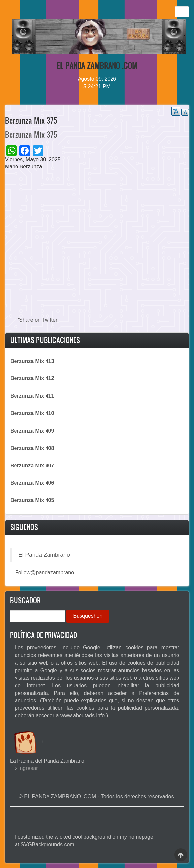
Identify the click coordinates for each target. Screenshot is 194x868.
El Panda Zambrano (44, 555)
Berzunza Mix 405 (32, 500)
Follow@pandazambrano (45, 572)
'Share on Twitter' (38, 320)
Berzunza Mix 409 (32, 431)
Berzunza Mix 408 (32, 448)
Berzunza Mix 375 (31, 135)
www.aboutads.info (82, 716)
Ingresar (28, 768)
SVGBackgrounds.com (48, 844)
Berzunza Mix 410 (32, 413)
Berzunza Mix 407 (32, 466)
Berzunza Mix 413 (32, 361)
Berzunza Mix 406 (32, 483)
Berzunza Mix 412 (32, 378)
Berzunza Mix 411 (32, 396)
